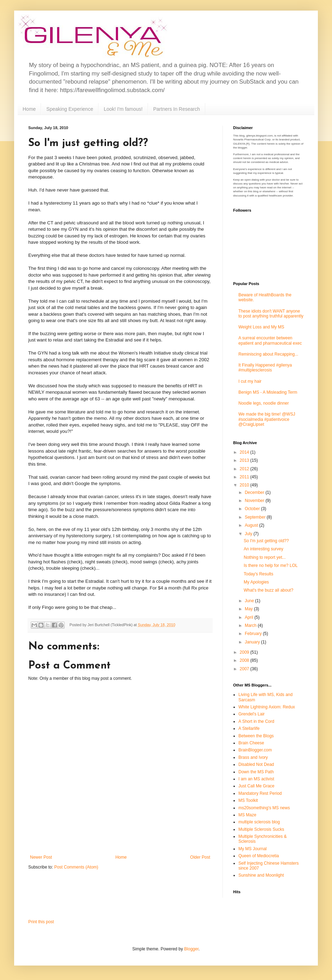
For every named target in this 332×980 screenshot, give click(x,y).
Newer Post (41, 857)
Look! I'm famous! (123, 109)
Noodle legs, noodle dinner (264, 403)
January (253, 642)
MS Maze (247, 815)
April (250, 617)
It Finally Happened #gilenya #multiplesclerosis (265, 368)
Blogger (191, 949)
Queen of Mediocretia (259, 856)
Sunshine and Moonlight (261, 875)
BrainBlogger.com (255, 750)
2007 (245, 669)
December (255, 492)
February (254, 634)
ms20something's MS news (264, 808)
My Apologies (256, 582)
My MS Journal (253, 849)
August (252, 525)
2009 (245, 652)
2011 (245, 477)
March (251, 625)
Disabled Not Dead (256, 764)
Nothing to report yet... (265, 557)
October (253, 509)
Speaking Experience (70, 109)
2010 (245, 485)
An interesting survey (263, 549)
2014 (245, 452)
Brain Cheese (251, 743)
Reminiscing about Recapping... (268, 354)
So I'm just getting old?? (266, 541)
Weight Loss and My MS (261, 327)
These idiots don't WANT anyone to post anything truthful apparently (271, 314)
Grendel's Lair (251, 714)
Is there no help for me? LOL (271, 565)
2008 (245, 660)
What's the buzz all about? (268, 590)
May (249, 609)
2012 (245, 469)
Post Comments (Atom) (76, 867)
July (249, 534)
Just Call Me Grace (256, 786)
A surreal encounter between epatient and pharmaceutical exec (270, 340)
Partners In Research (177, 109)
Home (29, 109)
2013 (245, 460)
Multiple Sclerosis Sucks (261, 829)
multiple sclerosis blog (259, 822)
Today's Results (259, 574)
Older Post (200, 857)
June (250, 601)
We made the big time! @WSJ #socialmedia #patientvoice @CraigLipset (267, 419)
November (255, 501)
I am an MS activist (256, 779)
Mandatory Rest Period (260, 793)
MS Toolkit (248, 800)
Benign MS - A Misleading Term (268, 392)
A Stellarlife (249, 728)
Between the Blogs (256, 736)
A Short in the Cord (256, 721)
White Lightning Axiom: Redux (267, 707)
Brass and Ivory (253, 757)
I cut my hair (250, 381)
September (256, 517)
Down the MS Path (256, 772)
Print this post (41, 922)
